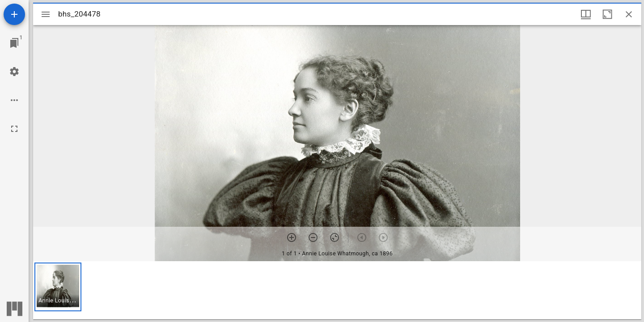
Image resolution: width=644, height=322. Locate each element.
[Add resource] (14, 14)
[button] (58, 287)
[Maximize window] (607, 14)
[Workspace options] (14, 100)
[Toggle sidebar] (46, 14)
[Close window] (629, 14)
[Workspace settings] (14, 72)
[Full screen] (14, 129)
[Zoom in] (292, 237)
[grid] (337, 290)
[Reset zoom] (335, 237)
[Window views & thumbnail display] (586, 14)
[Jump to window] (14, 43)
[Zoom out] (313, 237)
